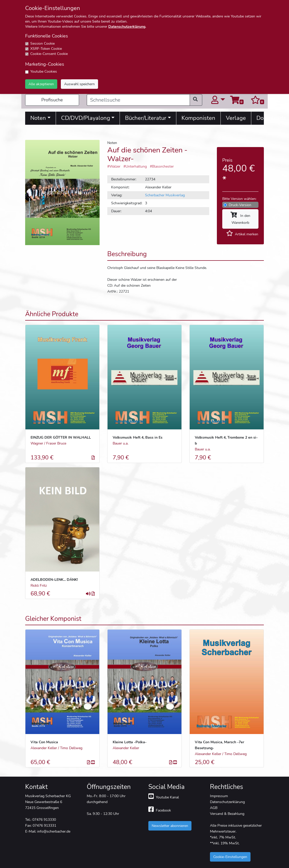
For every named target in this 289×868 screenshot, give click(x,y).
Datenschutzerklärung (127, 27)
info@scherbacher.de (54, 831)
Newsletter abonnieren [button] (170, 826)
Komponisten (198, 118)
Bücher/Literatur (146, 118)
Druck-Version (240, 205)
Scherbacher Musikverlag (165, 195)
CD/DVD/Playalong (86, 118)
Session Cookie (42, 44)
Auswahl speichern (79, 84)
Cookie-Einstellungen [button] (230, 857)
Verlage (236, 118)
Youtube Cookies (44, 71)
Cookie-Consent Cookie (49, 54)
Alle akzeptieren (41, 84)
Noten (38, 118)
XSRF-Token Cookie (46, 49)
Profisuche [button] (52, 100)
